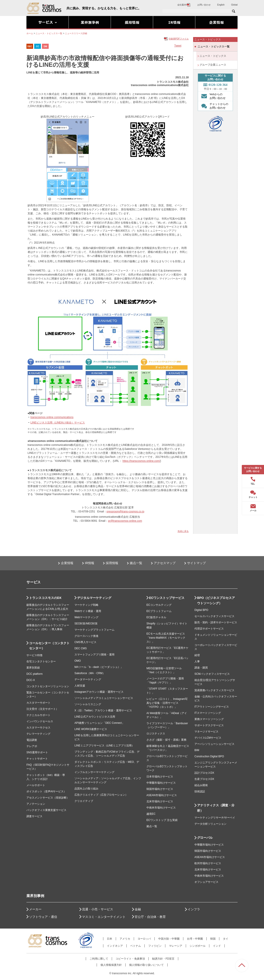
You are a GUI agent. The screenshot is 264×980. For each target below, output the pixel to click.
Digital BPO (201, 610)
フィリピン (155, 946)
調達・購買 (201, 668)
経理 (197, 655)
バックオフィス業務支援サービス (46, 810)
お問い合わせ (204, 5)
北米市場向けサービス (160, 801)
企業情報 (67, 563)
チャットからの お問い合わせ (214, 106)
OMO (78, 661)
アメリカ (125, 939)
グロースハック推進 (86, 636)
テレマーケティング (38, 734)
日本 (110, 939)
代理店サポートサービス (209, 629)
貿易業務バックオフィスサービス (214, 690)
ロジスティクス (156, 734)
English (221, 5)
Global (234, 5)
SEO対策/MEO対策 (86, 624)
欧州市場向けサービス (208, 863)
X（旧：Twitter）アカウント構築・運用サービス (103, 710)
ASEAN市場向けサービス (162, 795)
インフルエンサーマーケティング (94, 772)
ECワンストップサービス (167, 598)
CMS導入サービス (85, 642)
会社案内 (184, 5)
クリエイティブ (84, 801)
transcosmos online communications (52, 417)
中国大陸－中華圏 (169, 939)
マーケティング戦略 (86, 605)
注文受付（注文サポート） (42, 709)
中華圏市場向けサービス (161, 783)
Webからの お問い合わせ (212, 96)
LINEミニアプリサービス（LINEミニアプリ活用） (104, 746)
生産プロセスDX (204, 779)
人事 (197, 661)
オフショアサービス (206, 882)
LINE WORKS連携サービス (91, 729)
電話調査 (32, 740)
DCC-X (31, 680)
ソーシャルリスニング (88, 704)
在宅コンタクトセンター (41, 661)
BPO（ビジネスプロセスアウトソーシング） (216, 600)
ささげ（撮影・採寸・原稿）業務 (166, 740)
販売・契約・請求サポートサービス (216, 622)
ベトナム (136, 946)
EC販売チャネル (156, 617)
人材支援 (80, 686)
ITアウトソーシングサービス (212, 707)
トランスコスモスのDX (45, 598)
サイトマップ (196, 563)
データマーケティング (88, 679)
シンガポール (198, 946)
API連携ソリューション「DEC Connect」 (99, 723)
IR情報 (90, 563)
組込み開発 (201, 785)
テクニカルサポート (38, 715)
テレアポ (32, 746)
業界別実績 (33, 668)
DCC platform (35, 674)
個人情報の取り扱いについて (146, 965)
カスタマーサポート (38, 703)
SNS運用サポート (37, 752)
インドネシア (115, 946)
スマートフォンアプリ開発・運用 (94, 655)
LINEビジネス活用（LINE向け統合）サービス (58, 423)
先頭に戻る (183, 531)
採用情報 (112, 563)
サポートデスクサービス (209, 725)
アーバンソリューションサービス (214, 744)
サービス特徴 (34, 655)
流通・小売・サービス (98, 909)
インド (217, 946)
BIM (197, 750)
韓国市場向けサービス (160, 789)
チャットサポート (37, 759)
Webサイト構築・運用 (88, 611)
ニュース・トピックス (213, 56)
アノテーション (36, 804)
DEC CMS (81, 648)
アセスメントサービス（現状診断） (48, 798)
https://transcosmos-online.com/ (141, 461)
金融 (138, 909)
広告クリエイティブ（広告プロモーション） (101, 795)
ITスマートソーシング (208, 713)
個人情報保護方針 (111, 965)
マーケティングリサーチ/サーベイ (215, 818)
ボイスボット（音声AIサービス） (46, 791)
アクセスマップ (165, 563)
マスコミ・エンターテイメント (104, 917)
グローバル (205, 838)
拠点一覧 (136, 563)
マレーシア (176, 946)
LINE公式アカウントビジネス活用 (95, 717)
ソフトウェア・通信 (43, 917)
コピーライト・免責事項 (130, 959)
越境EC (151, 814)
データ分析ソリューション (210, 824)
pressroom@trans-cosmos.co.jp (126, 512)
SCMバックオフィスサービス (212, 674)
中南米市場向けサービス (161, 808)
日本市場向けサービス (160, 777)
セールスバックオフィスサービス (214, 616)
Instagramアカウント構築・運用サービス (99, 692)
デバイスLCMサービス (208, 738)
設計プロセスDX (204, 773)
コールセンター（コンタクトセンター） (49, 646)
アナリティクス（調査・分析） (216, 808)
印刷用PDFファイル (179, 39)
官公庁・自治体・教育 (150, 917)
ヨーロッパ (144, 939)
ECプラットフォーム (159, 611)
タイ (226, 939)
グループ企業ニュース (213, 65)
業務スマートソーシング (209, 719)
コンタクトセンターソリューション (48, 686)
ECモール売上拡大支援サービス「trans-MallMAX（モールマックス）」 (166, 638)
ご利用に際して (99, 959)
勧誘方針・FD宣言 (163, 959)
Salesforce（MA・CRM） (90, 673)
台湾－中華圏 (195, 939)
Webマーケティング (86, 617)
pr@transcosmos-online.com (125, 521)
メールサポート (36, 785)
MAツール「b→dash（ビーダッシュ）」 (99, 667)
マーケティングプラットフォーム (94, 630)
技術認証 (200, 791)
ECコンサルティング (159, 605)
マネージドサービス (206, 732)
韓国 (213, 939)
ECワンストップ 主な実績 (162, 820)
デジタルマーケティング (94, 598)
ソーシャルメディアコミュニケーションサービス (104, 698)
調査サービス (34, 816)
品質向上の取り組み (86, 789)
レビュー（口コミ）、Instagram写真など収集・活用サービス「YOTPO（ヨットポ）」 (167, 703)
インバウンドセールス (40, 721)
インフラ (194, 909)
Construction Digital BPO (209, 756)
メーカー (35, 909)
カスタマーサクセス (38, 728)
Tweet (178, 46)
